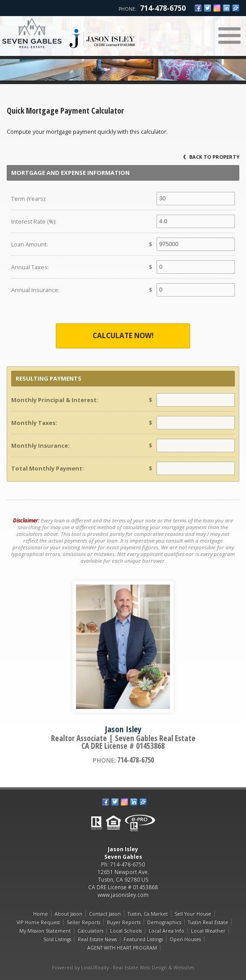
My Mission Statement (45, 931)
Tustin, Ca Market (148, 914)
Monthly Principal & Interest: (55, 400)
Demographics (164, 922)
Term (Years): (29, 199)
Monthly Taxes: (34, 423)
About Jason (68, 914)
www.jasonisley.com (123, 895)
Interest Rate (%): (34, 221)
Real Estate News (97, 939)
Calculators (90, 931)
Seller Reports (83, 922)
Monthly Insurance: (40, 445)
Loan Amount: (30, 244)
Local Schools (126, 931)
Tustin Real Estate (208, 922)
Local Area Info (166, 931)
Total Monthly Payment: (48, 468)
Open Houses (185, 939)
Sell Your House (193, 914)
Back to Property (211, 157)
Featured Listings (143, 939)
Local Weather (208, 931)
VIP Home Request (38, 922)
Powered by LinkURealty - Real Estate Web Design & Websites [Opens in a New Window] (123, 967)
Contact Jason (105, 914)
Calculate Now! (123, 336)
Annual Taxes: (30, 267)
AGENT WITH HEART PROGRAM (122, 948)
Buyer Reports (124, 922)
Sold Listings (57, 939)
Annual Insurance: (35, 290)
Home (40, 914)
